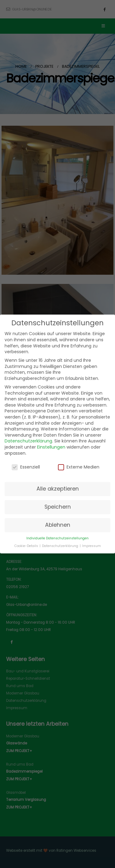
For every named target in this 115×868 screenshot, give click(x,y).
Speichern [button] (58, 507)
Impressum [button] (92, 546)
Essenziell (26, 467)
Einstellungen (51, 447)
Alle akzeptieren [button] (58, 489)
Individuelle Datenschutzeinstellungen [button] (57, 538)
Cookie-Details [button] (27, 546)
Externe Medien (79, 467)
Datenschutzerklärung (28, 441)
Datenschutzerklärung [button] (61, 546)
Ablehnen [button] (58, 525)
